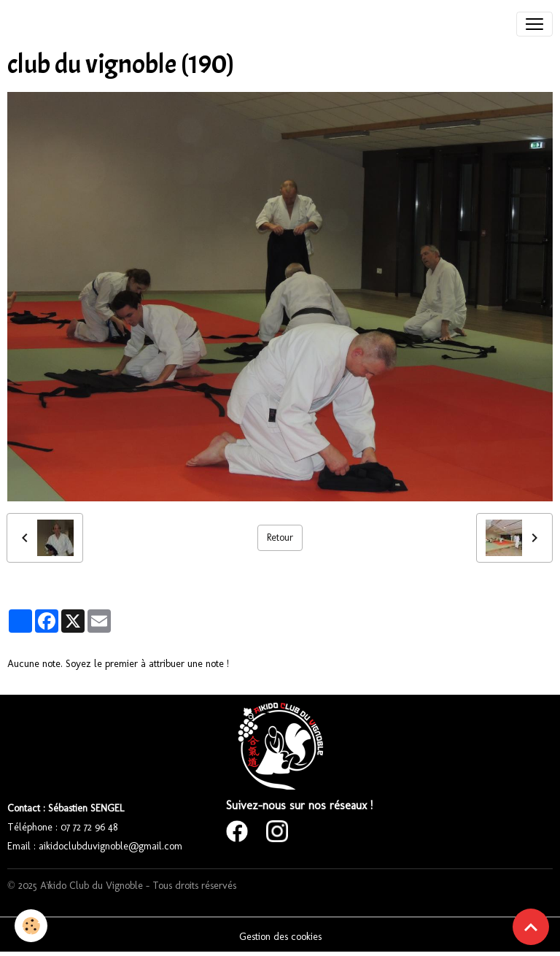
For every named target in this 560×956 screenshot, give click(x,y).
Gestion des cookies (280, 937)
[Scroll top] (531, 927)
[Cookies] (31, 926)
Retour (280, 537)
